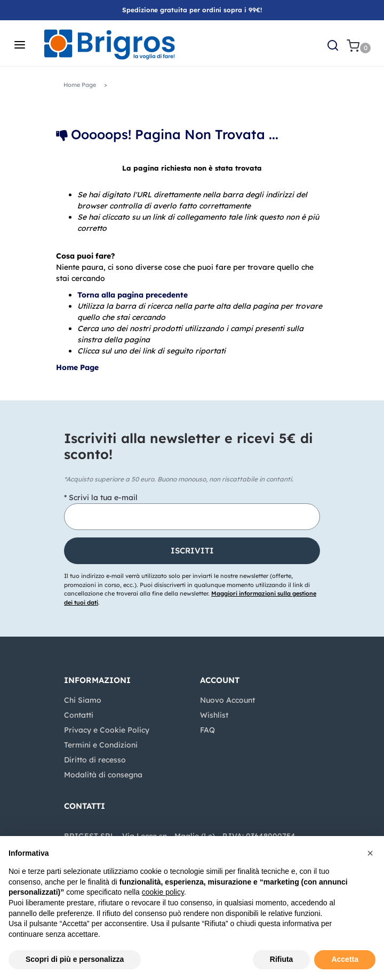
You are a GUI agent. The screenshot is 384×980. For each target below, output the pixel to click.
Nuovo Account (227, 700)
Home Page (80, 85)
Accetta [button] (345, 959)
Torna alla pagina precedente (133, 295)
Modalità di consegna (103, 775)
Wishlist (214, 715)
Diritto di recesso (95, 760)
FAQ (207, 730)
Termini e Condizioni (101, 745)
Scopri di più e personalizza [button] (75, 959)
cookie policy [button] (163, 892)
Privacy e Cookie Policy (107, 730)
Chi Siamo (83, 700)
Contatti (79, 715)
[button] (333, 45)
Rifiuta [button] (282, 959)
